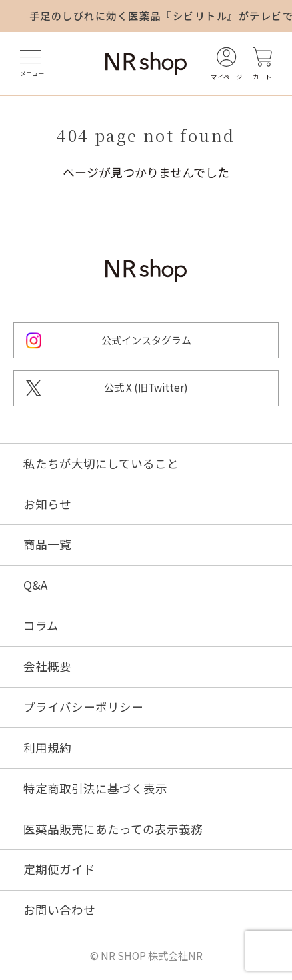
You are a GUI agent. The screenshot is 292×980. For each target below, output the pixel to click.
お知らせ (47, 504)
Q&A (35, 585)
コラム (41, 626)
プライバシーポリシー (83, 707)
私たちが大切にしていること (101, 464)
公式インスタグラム (146, 340)
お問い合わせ (59, 910)
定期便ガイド (59, 869)
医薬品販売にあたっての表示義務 (113, 829)
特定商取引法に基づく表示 (95, 789)
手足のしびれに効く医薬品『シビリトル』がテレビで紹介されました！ (161, 15)
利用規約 (47, 748)
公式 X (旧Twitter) (146, 387)
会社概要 (47, 666)
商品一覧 (47, 544)
